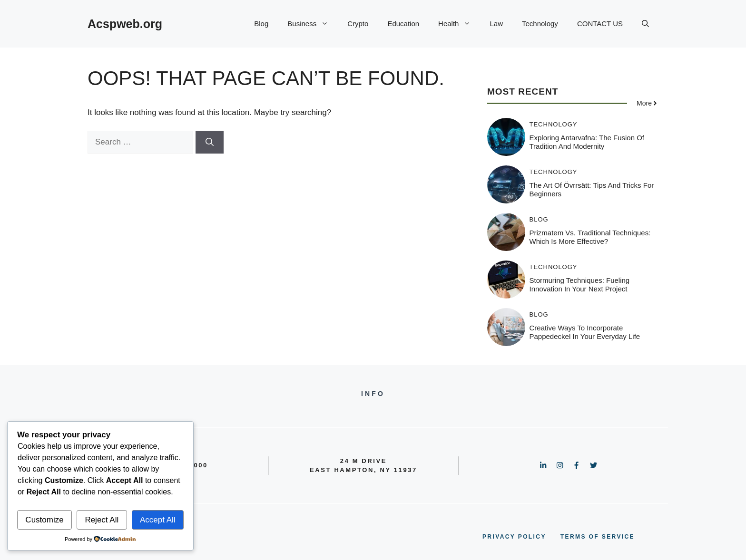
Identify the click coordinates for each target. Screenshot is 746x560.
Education (403, 24)
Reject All (102, 520)
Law (496, 24)
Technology (540, 24)
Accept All (158, 520)
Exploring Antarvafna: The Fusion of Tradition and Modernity (587, 142)
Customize (44, 520)
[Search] (210, 142)
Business (313, 24)
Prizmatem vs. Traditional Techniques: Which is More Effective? (590, 237)
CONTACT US (600, 24)
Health (459, 24)
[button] (645, 24)
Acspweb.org (125, 24)
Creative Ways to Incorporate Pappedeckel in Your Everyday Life (585, 332)
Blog (261, 24)
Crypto (358, 24)
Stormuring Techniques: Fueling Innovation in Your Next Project (580, 285)
